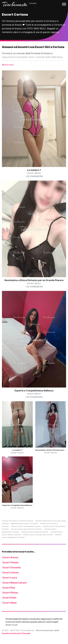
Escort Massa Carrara (14, 583)
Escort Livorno (11, 573)
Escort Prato (9, 598)
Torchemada (15, 4)
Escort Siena (10, 603)
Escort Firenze (11, 562)
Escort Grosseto (12, 567)
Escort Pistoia (10, 593)
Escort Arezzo (10, 557)
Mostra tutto (8, 65)
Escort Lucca (10, 578)
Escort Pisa (9, 588)
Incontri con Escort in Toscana (16, 633)
